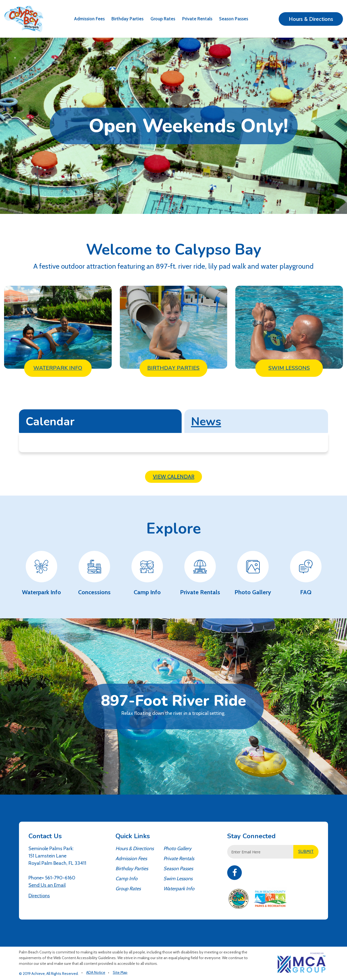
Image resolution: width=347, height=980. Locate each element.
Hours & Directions (311, 19)
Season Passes (234, 19)
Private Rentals (197, 19)
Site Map (120, 972)
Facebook (234, 873)
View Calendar (174, 477)
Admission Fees (89, 19)
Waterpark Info (179, 889)
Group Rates (163, 19)
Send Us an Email (47, 885)
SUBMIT (306, 851)
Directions (39, 896)
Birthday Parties (127, 19)
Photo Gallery (177, 849)
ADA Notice (96, 972)
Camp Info (126, 879)
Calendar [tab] (50, 422)
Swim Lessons (178, 879)
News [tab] (206, 422)
